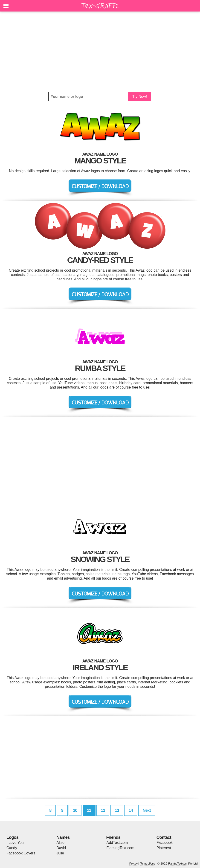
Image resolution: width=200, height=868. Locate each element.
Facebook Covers (21, 853)
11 (89, 810)
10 (75, 810)
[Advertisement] (100, 52)
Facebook (165, 843)
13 (117, 810)
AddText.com (117, 843)
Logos (12, 837)
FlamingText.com (120, 848)
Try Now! (140, 97)
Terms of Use (147, 864)
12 (103, 810)
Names (63, 837)
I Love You (15, 843)
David (61, 848)
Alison (61, 843)
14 (131, 810)
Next (147, 810)
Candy (12, 848)
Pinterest (164, 848)
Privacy (133, 864)
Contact (164, 837)
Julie (60, 853)
